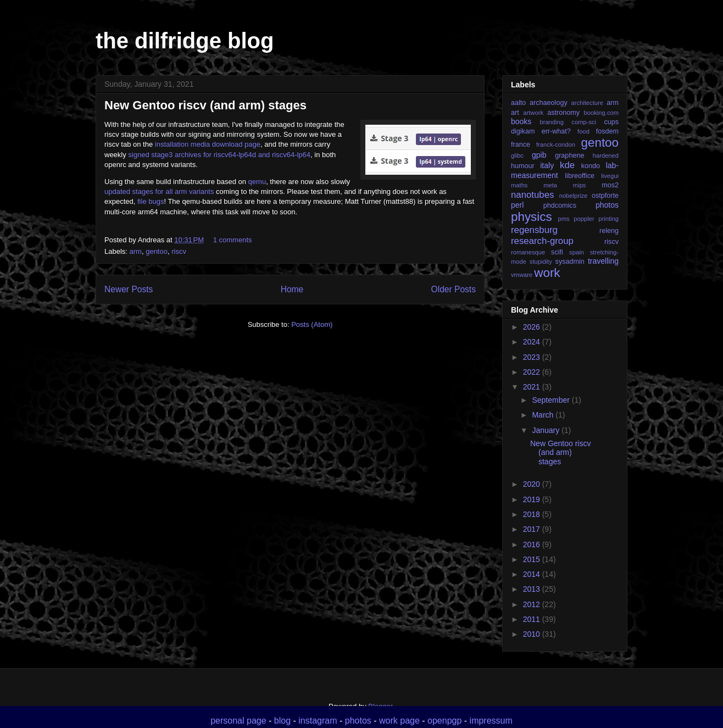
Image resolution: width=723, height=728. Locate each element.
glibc (517, 155)
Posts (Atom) (312, 324)
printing (608, 219)
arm (136, 251)
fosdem (607, 131)
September (552, 400)
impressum (491, 721)
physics (532, 217)
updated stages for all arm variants (159, 191)
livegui (610, 176)
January (547, 430)
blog (282, 721)
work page (399, 721)
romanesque (528, 252)
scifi (557, 252)
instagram (318, 721)
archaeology (549, 103)
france (521, 145)
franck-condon (556, 145)
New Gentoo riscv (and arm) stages (205, 105)
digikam (523, 131)
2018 (533, 514)
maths (519, 185)
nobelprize (574, 196)
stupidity (541, 262)
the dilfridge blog (185, 41)
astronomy (563, 113)
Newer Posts (129, 289)
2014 (533, 574)
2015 (533, 559)
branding (552, 122)
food (583, 131)
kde (567, 165)
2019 (533, 499)
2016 (533, 544)
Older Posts (454, 289)
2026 (533, 327)
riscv (179, 251)
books (521, 121)
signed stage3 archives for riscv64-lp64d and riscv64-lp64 (219, 155)
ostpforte (605, 196)
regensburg (534, 230)
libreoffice (580, 176)
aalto (518, 103)
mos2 (610, 185)
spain (577, 252)
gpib (539, 155)
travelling (603, 261)
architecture (587, 103)
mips (580, 185)
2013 (533, 589)
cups (611, 122)
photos (607, 205)
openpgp (444, 721)
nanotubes (532, 195)
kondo (591, 166)
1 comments (233, 240)
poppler (584, 219)
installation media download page (208, 144)
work (547, 273)
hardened (606, 155)
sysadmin (570, 262)
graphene (569, 155)
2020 (533, 484)
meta (550, 185)
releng (609, 231)
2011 (533, 619)
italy (547, 165)
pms (563, 219)
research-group (542, 241)
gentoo (157, 251)
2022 (533, 372)
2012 (533, 604)
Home (292, 289)
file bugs (151, 201)
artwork (533, 113)
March (544, 415)
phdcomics (560, 205)
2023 (533, 357)
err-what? (556, 131)
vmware (522, 275)
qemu (257, 182)
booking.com (601, 113)
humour (523, 166)
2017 (533, 529)
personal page (238, 721)
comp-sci (584, 122)
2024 (533, 342)
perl (517, 205)
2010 (533, 634)
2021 (533, 387)
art (515, 113)
